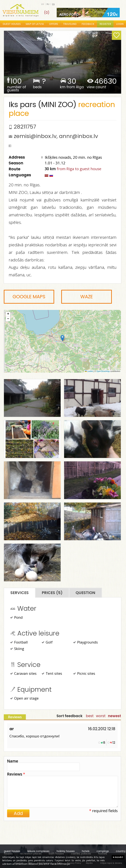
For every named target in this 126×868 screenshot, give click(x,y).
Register (105, 24)
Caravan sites (23, 674)
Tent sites (52, 674)
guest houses (12, 851)
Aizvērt (118, 857)
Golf (47, 643)
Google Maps (29, 297)
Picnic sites (84, 674)
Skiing (17, 649)
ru (48, 4)
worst (101, 716)
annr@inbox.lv (79, 136)
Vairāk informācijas (60, 864)
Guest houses (12, 24)
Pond (16, 618)
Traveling (70, 24)
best (90, 716)
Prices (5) (52, 593)
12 (114, 743)
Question (85, 593)
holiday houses (66, 851)
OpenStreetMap (103, 371)
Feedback (88, 24)
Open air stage (24, 699)
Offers (54, 24)
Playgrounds (86, 643)
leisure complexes (38, 851)
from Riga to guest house (79, 169)
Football (19, 643)
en (53, 4)
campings (103, 851)
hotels (86, 851)
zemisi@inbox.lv (35, 136)
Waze (87, 297)
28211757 (25, 127)
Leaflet (89, 371)
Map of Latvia (35, 24)
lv (43, 4)
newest (114, 716)
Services (20, 593)
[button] (62, 338)
